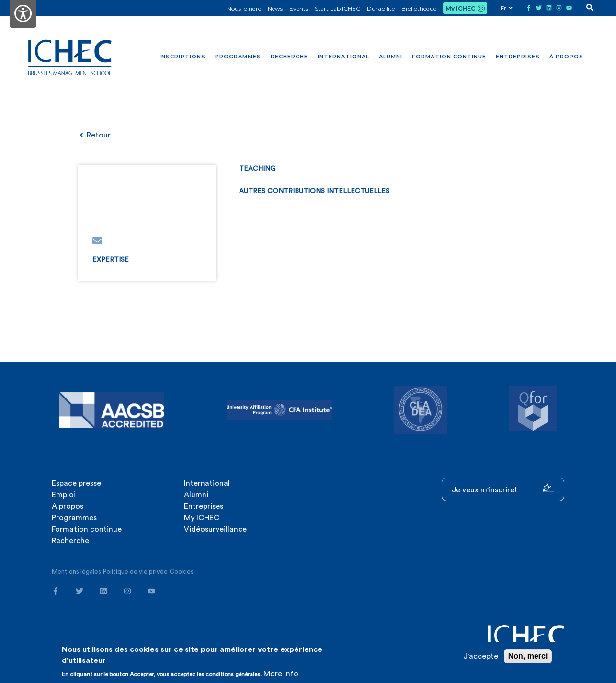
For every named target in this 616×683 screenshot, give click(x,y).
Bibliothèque (419, 8)
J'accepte (481, 656)
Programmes (238, 57)
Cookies (182, 572)
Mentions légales (76, 572)
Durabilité (381, 8)
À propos (566, 57)
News (275, 8)
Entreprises (518, 57)
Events (299, 8)
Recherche (289, 57)
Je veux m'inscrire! (503, 488)
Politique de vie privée (135, 572)
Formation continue (449, 57)
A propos (68, 506)
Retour (94, 135)
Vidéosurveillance (215, 529)
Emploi (64, 495)
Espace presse (76, 483)
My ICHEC (460, 8)
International (343, 57)
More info (281, 674)
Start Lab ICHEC (337, 8)
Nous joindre (244, 8)
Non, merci (528, 656)
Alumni (391, 57)
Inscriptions (183, 57)
